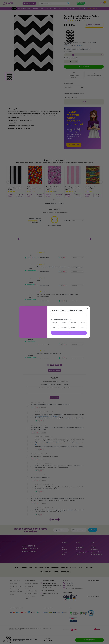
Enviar (69, 333)
